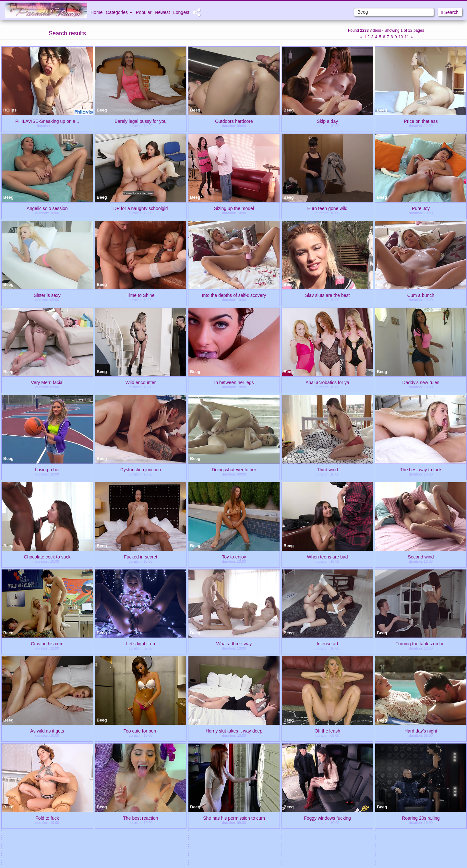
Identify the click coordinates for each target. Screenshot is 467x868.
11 (407, 37)
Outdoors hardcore (234, 121)
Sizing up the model (234, 208)
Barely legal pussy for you (140, 121)
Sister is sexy (47, 295)
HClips (10, 110)
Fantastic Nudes (428, 826)
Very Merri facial (47, 382)
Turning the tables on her (421, 643)
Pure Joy (421, 208)
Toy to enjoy (234, 557)
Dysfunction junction (141, 469)
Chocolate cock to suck (47, 557)
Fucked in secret (141, 557)
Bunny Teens (117, 826)
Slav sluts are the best (328, 295)
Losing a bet (47, 469)
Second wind (421, 557)
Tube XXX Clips (39, 826)
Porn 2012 (350, 826)
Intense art (327, 643)
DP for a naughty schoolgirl (141, 208)
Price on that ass (421, 121)
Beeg (102, 110)
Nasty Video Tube (272, 826)
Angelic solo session (47, 208)
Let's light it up (141, 643)
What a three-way (234, 643)
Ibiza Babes (194, 826)
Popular (144, 12)
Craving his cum (47, 643)
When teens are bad (327, 557)
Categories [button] (119, 12)
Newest (162, 12)
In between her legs (234, 382)
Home (96, 12)
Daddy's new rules (421, 382)
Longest (181, 12)
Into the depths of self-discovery (234, 295)
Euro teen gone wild (328, 208)
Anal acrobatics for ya (327, 382)
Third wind (327, 469)
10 (401, 37)
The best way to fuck (421, 469)
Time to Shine (141, 295)
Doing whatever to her (234, 469)
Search (450, 12)
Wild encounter (141, 382)
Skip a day (327, 121)
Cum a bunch (421, 295)
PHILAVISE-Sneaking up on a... (47, 121)
